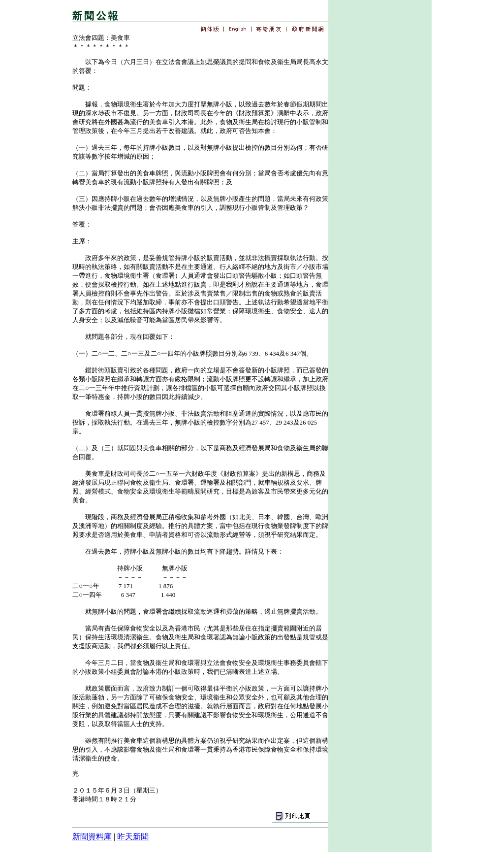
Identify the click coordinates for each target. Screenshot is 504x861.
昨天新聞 (133, 837)
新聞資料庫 (92, 837)
